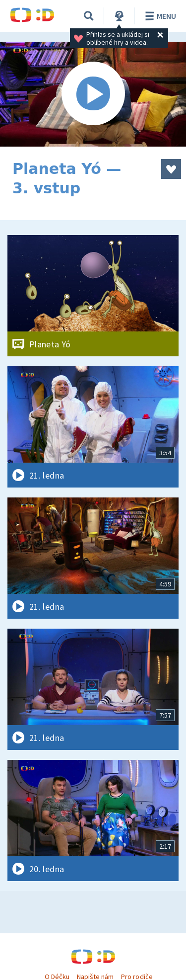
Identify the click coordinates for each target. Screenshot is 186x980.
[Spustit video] (93, 94)
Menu (159, 16)
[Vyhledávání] (89, 16)
